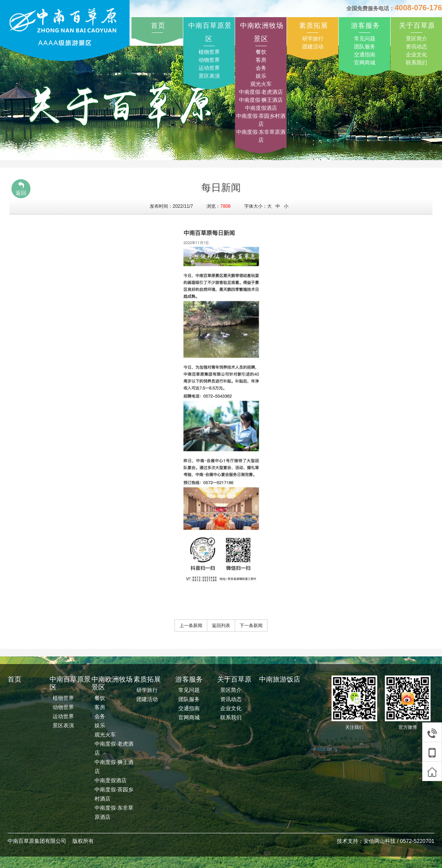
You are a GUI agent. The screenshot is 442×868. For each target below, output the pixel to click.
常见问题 (365, 39)
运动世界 (209, 68)
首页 (158, 26)
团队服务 (365, 47)
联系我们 (416, 63)
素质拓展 (314, 26)
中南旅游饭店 (280, 679)
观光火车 (261, 84)
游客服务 (365, 26)
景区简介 (416, 39)
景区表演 (209, 76)
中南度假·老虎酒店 (261, 92)
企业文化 (416, 55)
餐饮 (261, 52)
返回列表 (221, 626)
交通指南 (365, 55)
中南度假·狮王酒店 (261, 100)
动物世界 (209, 60)
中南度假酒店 (261, 108)
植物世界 (209, 52)
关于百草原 (417, 26)
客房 (261, 60)
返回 (21, 189)
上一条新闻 (191, 626)
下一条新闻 (251, 626)
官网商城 (365, 63)
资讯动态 (416, 47)
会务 (261, 68)
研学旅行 (313, 39)
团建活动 (313, 47)
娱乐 (261, 76)
